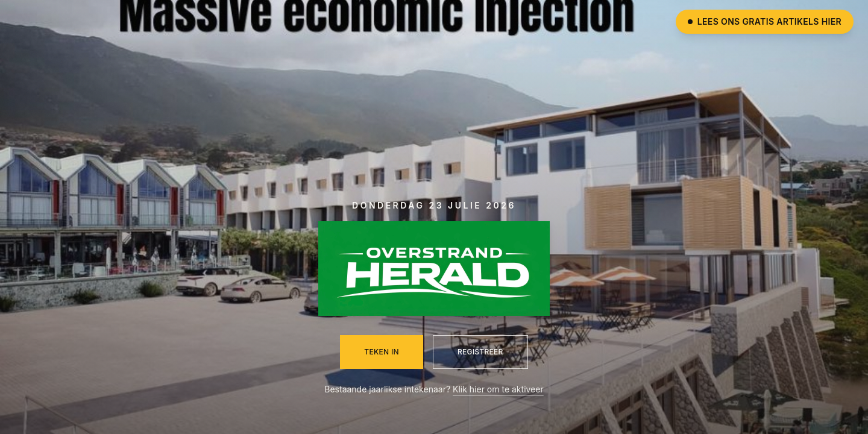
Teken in (382, 352)
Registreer (480, 352)
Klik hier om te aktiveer (498, 389)
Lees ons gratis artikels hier (765, 21)
